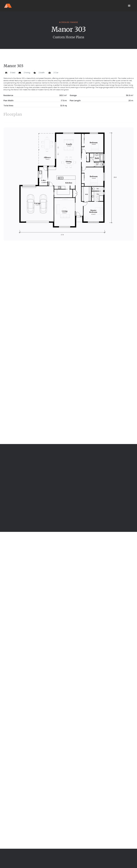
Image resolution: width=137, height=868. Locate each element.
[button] (129, 6)
